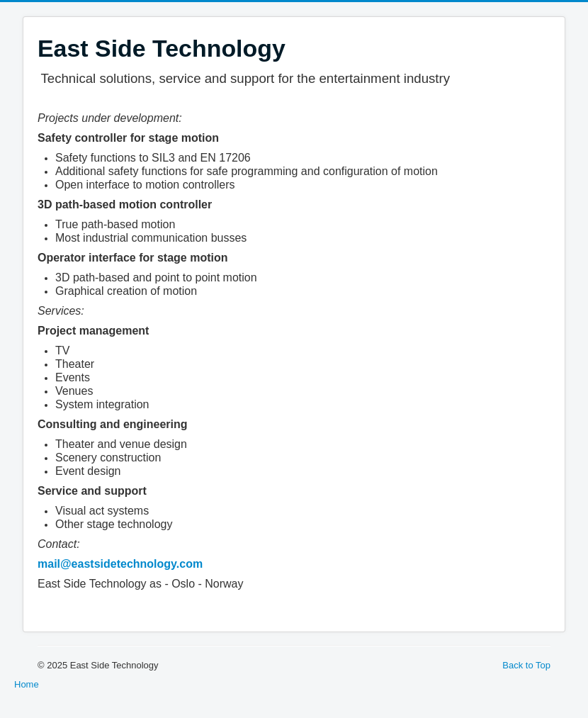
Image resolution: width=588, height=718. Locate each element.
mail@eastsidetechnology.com (120, 564)
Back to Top (526, 665)
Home (27, 684)
